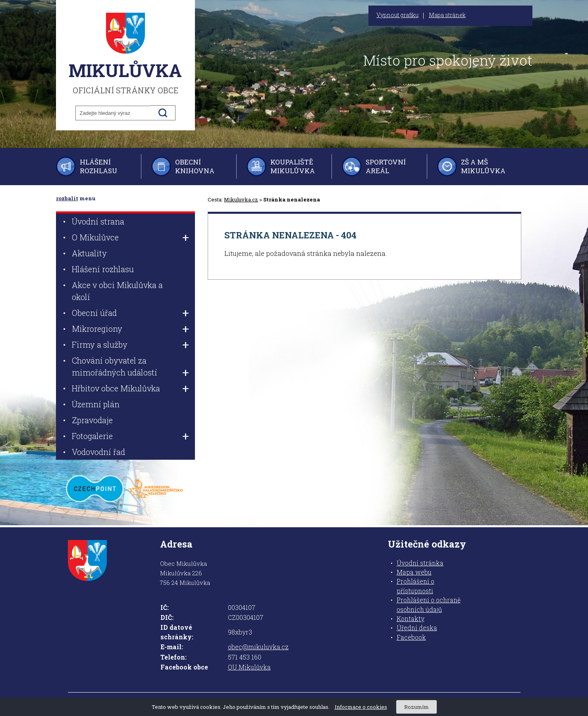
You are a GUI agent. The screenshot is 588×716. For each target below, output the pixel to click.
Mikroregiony (97, 329)
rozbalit (67, 198)
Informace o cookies (361, 707)
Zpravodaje (92, 420)
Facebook (411, 637)
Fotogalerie (92, 436)
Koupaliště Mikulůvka (293, 166)
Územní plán (96, 404)
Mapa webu (414, 572)
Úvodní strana (98, 221)
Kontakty (411, 619)
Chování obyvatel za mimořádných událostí (115, 366)
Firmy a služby (100, 344)
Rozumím (416, 707)
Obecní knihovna (195, 166)
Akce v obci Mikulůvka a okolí (117, 291)
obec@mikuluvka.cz (258, 647)
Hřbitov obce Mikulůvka (116, 388)
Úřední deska (417, 628)
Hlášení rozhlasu (98, 166)
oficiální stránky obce (125, 54)
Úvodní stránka (420, 563)
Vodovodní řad (98, 452)
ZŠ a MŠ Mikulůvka (483, 166)
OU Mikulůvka (249, 667)
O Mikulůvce (95, 237)
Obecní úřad (94, 313)
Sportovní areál (386, 166)
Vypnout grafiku (397, 15)
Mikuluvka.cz (241, 199)
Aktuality (89, 253)
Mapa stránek (447, 15)
